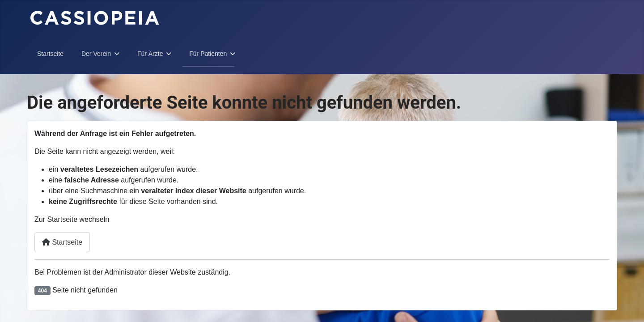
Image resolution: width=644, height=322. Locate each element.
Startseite (50, 54)
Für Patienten (208, 54)
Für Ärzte (150, 54)
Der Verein (96, 54)
